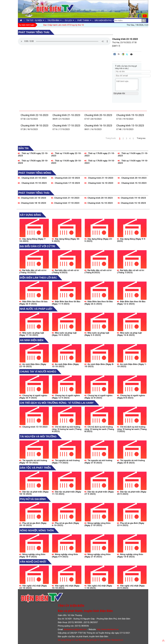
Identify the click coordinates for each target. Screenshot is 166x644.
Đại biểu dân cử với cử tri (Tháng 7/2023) (131, 271)
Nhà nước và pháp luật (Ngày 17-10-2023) (32, 334)
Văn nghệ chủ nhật (33, 562)
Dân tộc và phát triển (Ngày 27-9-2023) (99, 493)
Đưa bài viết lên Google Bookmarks (123, 54)
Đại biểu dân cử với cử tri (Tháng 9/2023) (65, 271)
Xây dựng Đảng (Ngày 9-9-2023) (132, 240)
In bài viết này (131, 54)
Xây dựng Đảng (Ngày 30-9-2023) (66, 240)
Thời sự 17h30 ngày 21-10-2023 (100, 155)
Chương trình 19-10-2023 (130, 115)
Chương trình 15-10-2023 (130, 126)
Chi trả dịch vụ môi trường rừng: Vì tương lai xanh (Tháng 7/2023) (132, 429)
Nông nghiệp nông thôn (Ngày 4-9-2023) (65, 556)
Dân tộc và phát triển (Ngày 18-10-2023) (34, 493)
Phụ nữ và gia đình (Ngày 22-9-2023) (131, 524)
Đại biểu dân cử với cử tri (38, 246)
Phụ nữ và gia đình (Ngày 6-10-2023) (66, 524)
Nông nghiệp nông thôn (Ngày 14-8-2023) (130, 556)
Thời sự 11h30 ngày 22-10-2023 (66, 155)
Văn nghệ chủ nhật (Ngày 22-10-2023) (33, 587)
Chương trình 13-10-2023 (33, 427)
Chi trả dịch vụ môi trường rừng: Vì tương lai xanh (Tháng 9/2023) (67, 429)
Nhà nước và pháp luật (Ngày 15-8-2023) (129, 334)
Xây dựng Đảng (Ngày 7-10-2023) (33, 240)
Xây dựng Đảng (31, 215)
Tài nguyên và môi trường (38, 437)
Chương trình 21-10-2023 (66, 115)
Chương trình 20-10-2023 (98, 115)
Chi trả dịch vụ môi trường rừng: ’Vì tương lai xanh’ (57, 403)
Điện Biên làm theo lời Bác (38, 278)
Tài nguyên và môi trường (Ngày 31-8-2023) (98, 462)
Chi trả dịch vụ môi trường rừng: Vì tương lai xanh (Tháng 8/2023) (99, 429)
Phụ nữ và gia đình (33, 499)
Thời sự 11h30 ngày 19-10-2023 (133, 162)
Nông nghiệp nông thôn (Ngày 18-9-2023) (32, 556)
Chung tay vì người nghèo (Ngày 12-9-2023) (66, 397)
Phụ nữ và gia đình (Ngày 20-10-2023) (33, 524)
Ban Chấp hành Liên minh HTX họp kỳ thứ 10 (64, 25)
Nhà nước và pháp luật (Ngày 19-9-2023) (64, 334)
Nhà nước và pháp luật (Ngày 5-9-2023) (97, 334)
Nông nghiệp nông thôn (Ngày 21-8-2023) (98, 556)
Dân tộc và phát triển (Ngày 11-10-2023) (67, 493)
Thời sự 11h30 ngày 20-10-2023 (66, 162)
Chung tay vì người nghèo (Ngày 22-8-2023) (99, 397)
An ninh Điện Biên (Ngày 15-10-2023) (65, 365)
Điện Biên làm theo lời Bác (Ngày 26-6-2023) (99, 303)
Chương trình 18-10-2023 (34, 126)
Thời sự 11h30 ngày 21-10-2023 (133, 155)
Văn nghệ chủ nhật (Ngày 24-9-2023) (131, 587)
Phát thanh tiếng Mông (35, 173)
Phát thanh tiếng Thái (34, 32)
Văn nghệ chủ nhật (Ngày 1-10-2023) (98, 587)
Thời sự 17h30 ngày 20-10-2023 (33, 162)
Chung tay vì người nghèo (38, 372)
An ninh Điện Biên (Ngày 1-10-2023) (132, 365)
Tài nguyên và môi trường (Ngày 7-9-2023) (66, 462)
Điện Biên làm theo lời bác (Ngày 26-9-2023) (34, 303)
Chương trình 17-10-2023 (66, 126)
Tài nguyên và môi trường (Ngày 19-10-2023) (33, 462)
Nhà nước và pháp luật (36, 309)
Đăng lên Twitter (127, 54)
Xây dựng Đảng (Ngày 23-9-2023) (99, 240)
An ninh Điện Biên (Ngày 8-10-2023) (99, 365)
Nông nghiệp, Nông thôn (37, 530)
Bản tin (24, 148)
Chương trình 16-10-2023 (98, 126)
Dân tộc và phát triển (35, 468)
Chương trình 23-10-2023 (32, 178)
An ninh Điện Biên (32, 340)
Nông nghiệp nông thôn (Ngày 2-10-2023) (98, 524)
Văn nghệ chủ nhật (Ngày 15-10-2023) (66, 587)
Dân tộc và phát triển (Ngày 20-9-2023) (132, 493)
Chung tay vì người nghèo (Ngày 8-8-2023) (131, 397)
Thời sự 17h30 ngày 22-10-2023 (33, 155)
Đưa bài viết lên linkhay (119, 54)
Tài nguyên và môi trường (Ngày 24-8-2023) (131, 462)
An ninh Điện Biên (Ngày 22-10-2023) (33, 365)
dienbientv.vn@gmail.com (75, 629)
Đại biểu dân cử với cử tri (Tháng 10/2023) (33, 271)
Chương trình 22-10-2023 (34, 115)
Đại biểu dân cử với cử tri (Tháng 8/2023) (98, 271)
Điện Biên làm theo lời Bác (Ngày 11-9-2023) (66, 303)
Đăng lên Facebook (115, 54)
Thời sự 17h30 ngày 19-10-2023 (100, 162)
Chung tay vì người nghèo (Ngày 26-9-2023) (33, 397)
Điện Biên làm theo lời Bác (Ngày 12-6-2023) (131, 303)
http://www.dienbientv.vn (108, 629)
